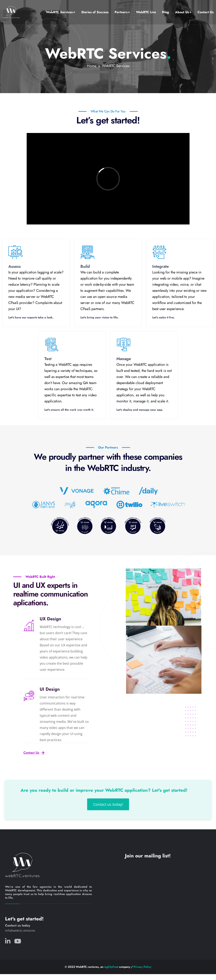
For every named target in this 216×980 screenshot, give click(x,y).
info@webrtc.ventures (20, 930)
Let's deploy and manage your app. (140, 410)
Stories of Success (95, 12)
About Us (182, 12)
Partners (121, 12)
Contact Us (206, 12)
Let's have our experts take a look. (31, 317)
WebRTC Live (146, 12)
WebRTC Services (59, 12)
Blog (166, 12)
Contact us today (18, 925)
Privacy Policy (142, 967)
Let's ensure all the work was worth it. (69, 410)
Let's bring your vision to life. (99, 317)
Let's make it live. (163, 317)
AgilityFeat (111, 967)
